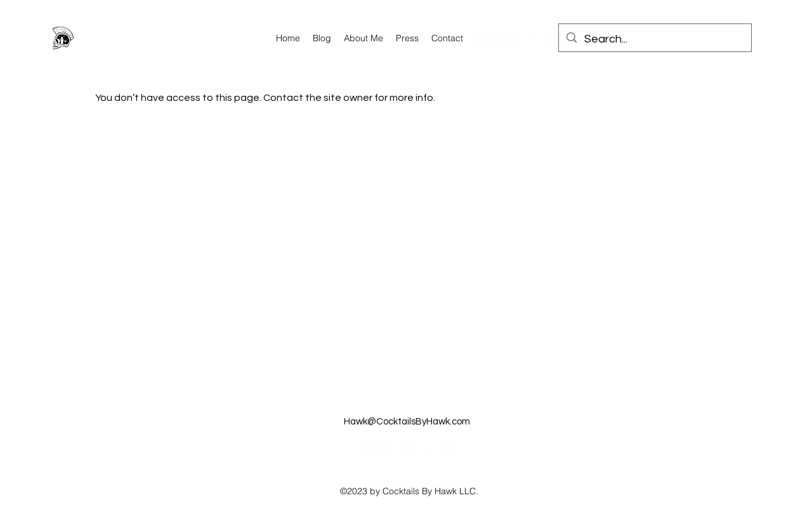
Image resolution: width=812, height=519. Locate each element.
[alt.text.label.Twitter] (552, 38)
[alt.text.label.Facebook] (533, 38)
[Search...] (654, 39)
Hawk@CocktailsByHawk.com (407, 422)
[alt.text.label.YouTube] (514, 38)
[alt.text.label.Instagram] (476, 38)
